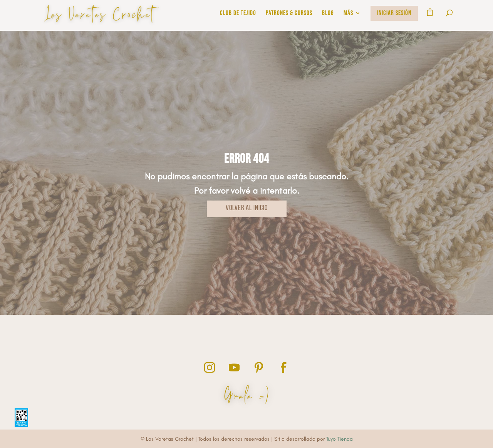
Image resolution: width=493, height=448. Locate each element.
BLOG (328, 14)
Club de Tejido (238, 14)
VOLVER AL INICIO (247, 208)
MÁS (348, 14)
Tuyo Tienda (340, 439)
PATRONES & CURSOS (289, 14)
